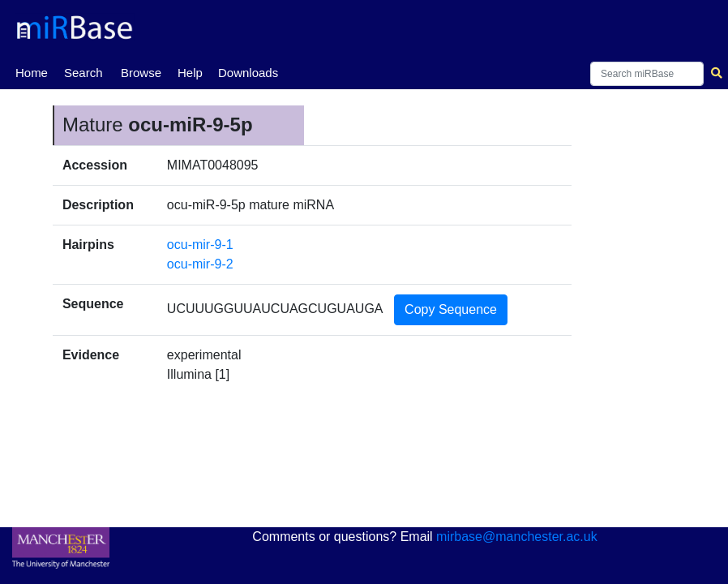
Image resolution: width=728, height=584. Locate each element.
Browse (141, 73)
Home (32, 71)
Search (84, 73)
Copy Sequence (451, 309)
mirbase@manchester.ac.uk (517, 537)
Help (190, 73)
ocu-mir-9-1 (200, 245)
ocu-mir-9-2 (200, 264)
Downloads (248, 73)
